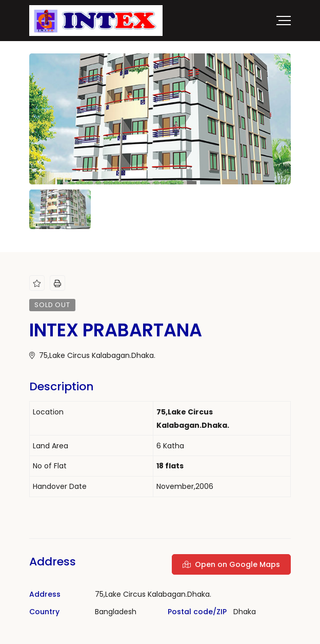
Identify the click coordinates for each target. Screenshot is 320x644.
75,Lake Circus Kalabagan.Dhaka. (92, 355)
